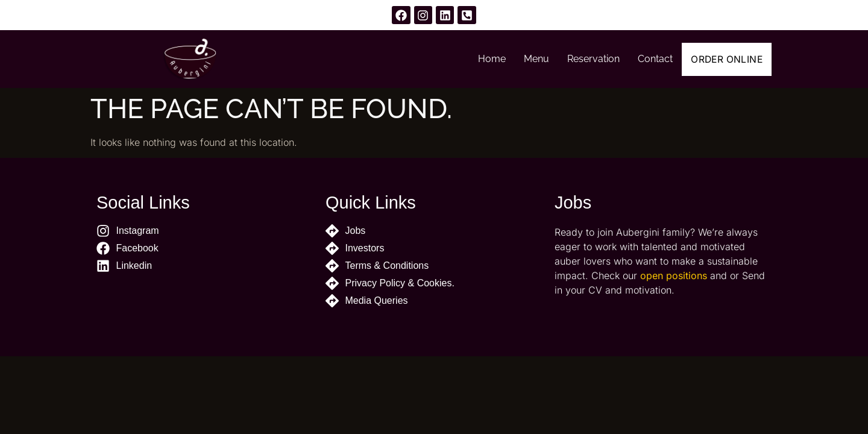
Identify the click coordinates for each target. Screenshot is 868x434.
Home (481, 59)
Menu (526, 59)
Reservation (583, 59)
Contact (644, 59)
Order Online (721, 59)
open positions (674, 282)
